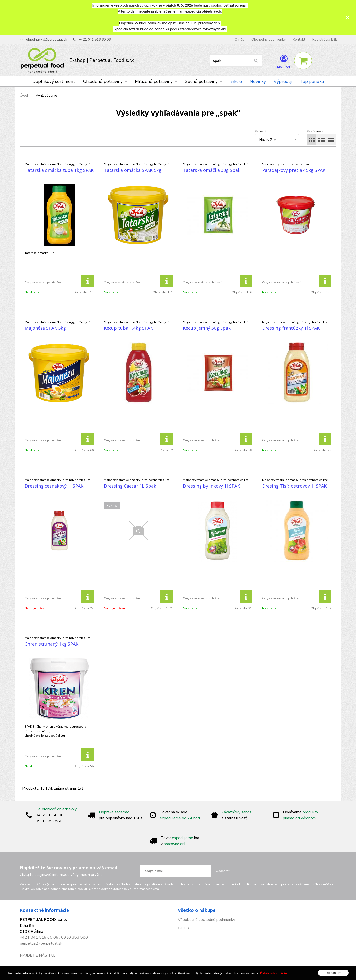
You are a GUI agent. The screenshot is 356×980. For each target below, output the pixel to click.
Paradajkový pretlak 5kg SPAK (294, 170)
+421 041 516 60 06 (95, 39)
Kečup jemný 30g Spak (207, 328)
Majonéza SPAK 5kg (45, 328)
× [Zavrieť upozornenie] (348, 17)
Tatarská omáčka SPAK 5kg (133, 170)
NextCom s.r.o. (233, 973)
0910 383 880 (74, 937)
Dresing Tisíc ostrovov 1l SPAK (294, 486)
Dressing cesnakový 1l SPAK (54, 486)
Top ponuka (312, 81)
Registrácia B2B (325, 39)
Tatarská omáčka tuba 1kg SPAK (59, 170)
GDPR (184, 928)
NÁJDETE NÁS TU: (37, 955)
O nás (239, 39)
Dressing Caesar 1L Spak (130, 486)
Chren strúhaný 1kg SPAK (52, 644)
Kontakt (299, 39)
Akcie (236, 81)
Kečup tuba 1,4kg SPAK (128, 328)
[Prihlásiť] (284, 62)
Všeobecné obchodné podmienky (207, 920)
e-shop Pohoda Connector (199, 973)
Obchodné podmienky (268, 39)
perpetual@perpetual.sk (41, 943)
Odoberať (223, 871)
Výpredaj (283, 81)
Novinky (258, 81)
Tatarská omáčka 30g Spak (212, 170)
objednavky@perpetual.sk (47, 39)
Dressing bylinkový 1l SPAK (211, 486)
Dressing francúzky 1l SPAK (291, 328)
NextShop (170, 973)
